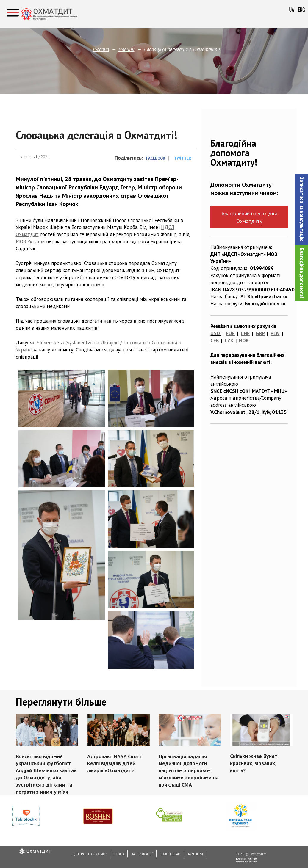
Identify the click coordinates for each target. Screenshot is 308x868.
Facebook (156, 158)
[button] (301, 209)
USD (215, 333)
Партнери (195, 854)
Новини (126, 49)
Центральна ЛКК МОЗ (90, 854)
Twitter (183, 158)
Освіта (119, 854)
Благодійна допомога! (302, 273)
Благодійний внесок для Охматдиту (249, 217)
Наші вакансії (142, 854)
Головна (101, 49)
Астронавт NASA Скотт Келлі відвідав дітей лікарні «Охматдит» (115, 763)
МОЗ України (30, 241)
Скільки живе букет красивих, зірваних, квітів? (253, 763)
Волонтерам (170, 854)
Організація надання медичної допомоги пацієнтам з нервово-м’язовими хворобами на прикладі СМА (188, 770)
